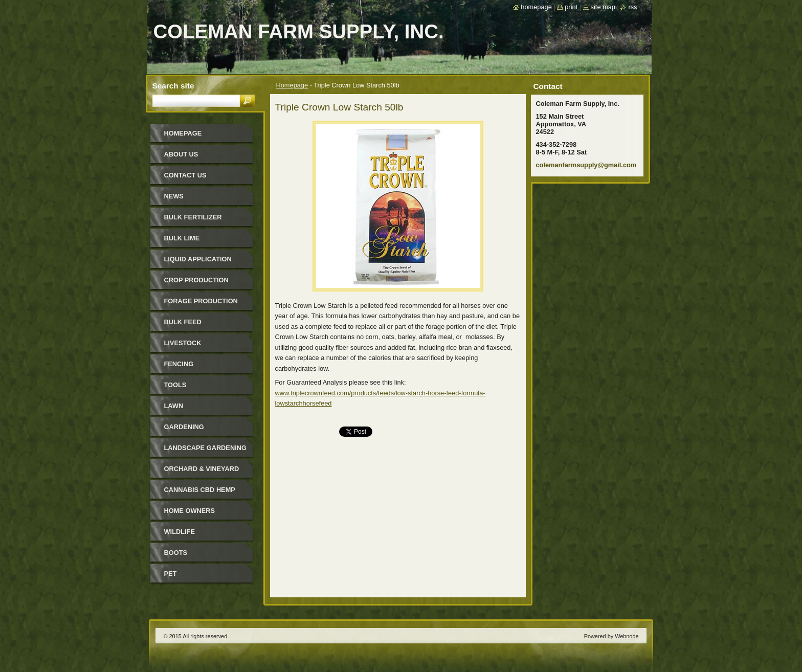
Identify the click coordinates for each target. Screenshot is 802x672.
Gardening (184, 427)
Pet (171, 574)
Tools (175, 385)
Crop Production (196, 280)
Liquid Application (198, 259)
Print (571, 7)
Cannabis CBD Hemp (200, 490)
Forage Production (201, 301)
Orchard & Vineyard (202, 469)
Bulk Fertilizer (193, 217)
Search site (173, 86)
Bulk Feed (183, 322)
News (174, 196)
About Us (181, 154)
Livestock (183, 343)
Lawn (174, 406)
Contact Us (185, 175)
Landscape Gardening (205, 448)
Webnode (627, 636)
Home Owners (190, 511)
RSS (632, 7)
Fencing (179, 364)
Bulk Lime (182, 238)
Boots (176, 553)
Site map (603, 7)
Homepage (292, 85)
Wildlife (180, 532)
